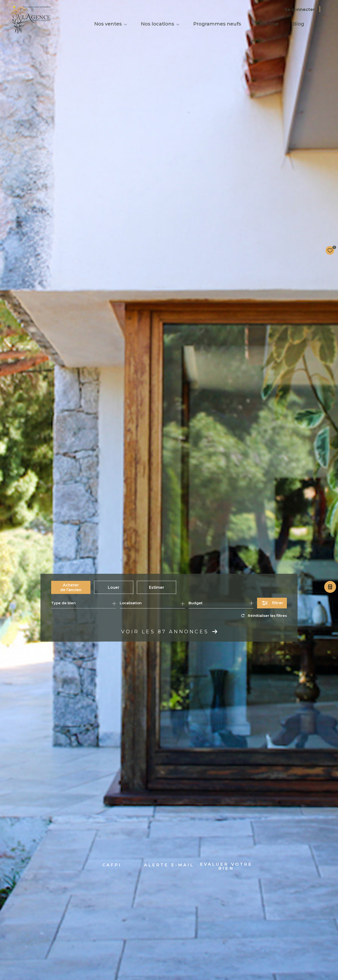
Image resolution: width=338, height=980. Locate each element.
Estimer (157, 587)
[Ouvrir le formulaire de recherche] (272, 603)
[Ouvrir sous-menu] (125, 24)
